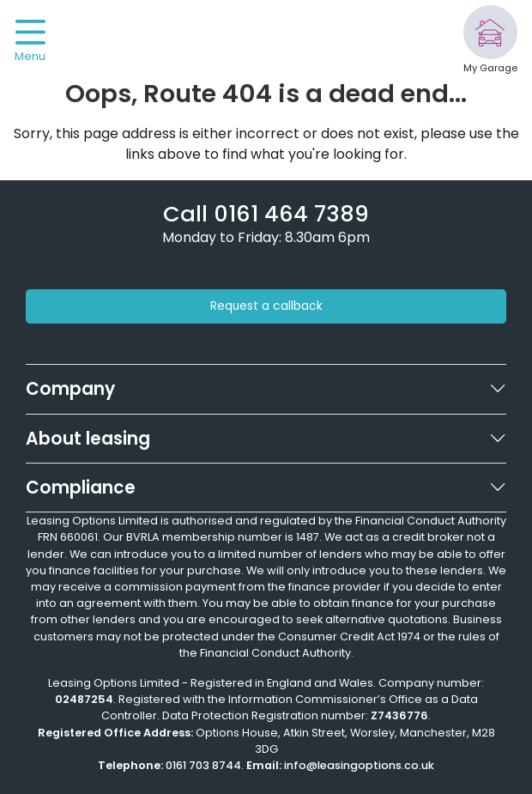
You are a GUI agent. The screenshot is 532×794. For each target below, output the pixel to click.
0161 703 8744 (203, 765)
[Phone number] (266, 214)
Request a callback (266, 306)
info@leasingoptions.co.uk (359, 765)
